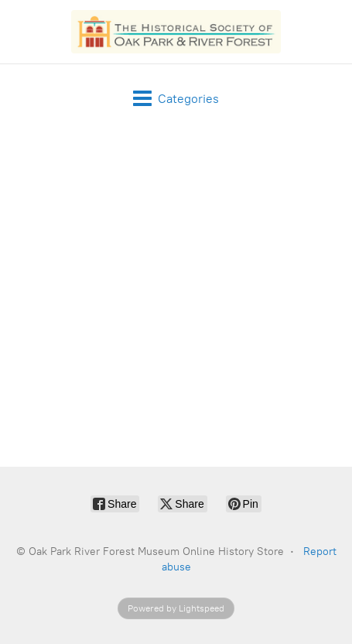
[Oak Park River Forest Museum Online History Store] (176, 32)
